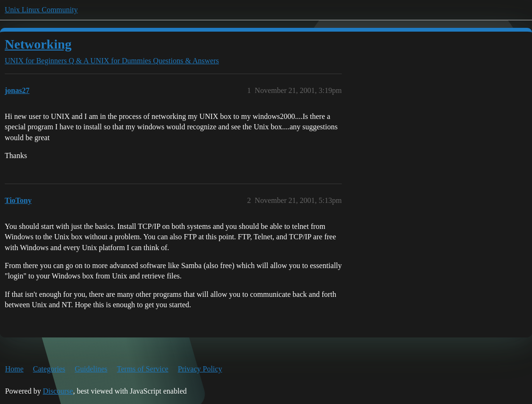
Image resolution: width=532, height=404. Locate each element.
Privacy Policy (200, 369)
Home (14, 369)
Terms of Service (143, 369)
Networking (38, 44)
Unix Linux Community (41, 10)
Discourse (58, 391)
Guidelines (91, 369)
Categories (49, 369)
